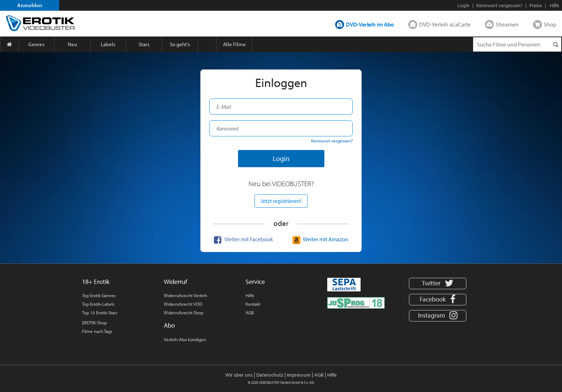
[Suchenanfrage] (517, 44)
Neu (72, 44)
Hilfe (250, 295)
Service (255, 282)
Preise (536, 5)
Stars (144, 44)
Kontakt (253, 304)
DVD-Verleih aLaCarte (445, 24)
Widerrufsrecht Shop (184, 313)
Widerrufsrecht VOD (183, 304)
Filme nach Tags (97, 331)
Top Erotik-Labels (98, 304)
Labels (108, 44)
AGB (250, 313)
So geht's (180, 44)
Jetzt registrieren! (281, 201)
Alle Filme (234, 44)
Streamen (507, 24)
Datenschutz (270, 375)
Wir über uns (239, 375)
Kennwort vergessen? (499, 5)
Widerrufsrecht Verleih (185, 295)
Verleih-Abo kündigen (185, 339)
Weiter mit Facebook (243, 239)
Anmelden (30, 5)
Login (463, 5)
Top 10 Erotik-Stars (100, 313)
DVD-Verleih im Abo (370, 24)
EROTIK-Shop (94, 323)
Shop (550, 24)
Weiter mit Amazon (320, 239)
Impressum (299, 375)
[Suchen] (556, 45)
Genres (36, 44)
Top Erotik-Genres (99, 295)
